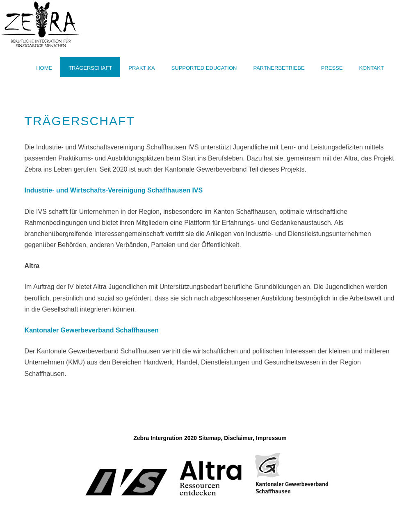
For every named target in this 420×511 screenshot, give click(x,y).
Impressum (271, 438)
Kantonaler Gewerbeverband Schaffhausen (92, 330)
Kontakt (371, 68)
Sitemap (210, 438)
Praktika (142, 68)
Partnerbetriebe (279, 68)
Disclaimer (238, 438)
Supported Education (204, 68)
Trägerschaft (90, 68)
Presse (332, 68)
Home (44, 68)
